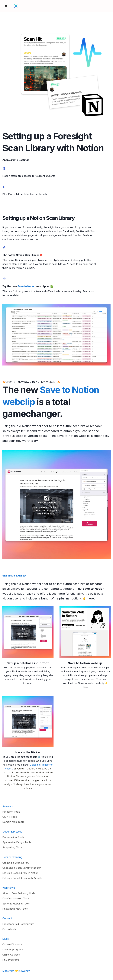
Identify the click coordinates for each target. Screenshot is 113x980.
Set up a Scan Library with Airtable (22, 878)
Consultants (9, 929)
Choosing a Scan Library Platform (22, 868)
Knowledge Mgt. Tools (15, 909)
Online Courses (11, 955)
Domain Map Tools (13, 822)
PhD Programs (11, 960)
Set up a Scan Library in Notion (20, 873)
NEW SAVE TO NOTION (32, 382)
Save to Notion (26, 286)
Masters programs (13, 950)
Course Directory (12, 944)
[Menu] (6, 6)
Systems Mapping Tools (16, 904)
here (91, 598)
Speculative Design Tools (17, 842)
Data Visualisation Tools (16, 898)
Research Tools (11, 812)
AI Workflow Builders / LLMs (19, 893)
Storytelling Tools (12, 847)
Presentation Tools (13, 837)
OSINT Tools (10, 817)
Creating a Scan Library (16, 863)
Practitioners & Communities (18, 924)
